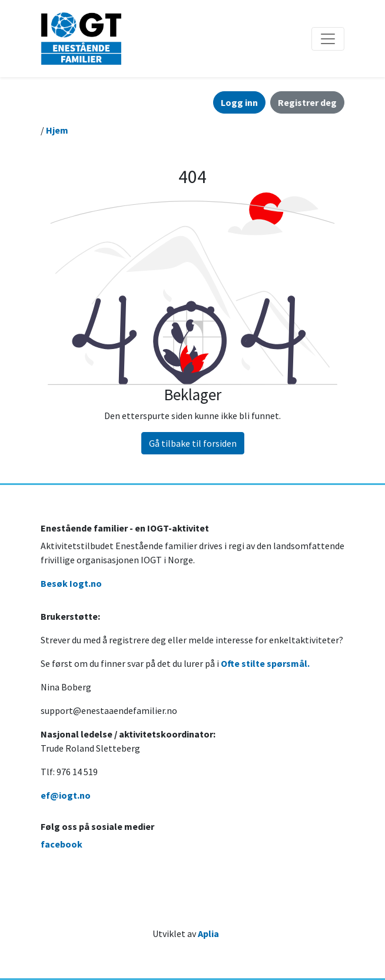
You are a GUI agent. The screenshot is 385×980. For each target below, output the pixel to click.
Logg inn (239, 102)
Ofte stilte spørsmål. (265, 663)
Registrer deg (307, 102)
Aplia (208, 934)
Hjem (57, 130)
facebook (62, 844)
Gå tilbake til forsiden (193, 443)
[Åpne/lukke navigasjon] (328, 39)
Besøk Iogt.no (71, 583)
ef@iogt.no (66, 795)
